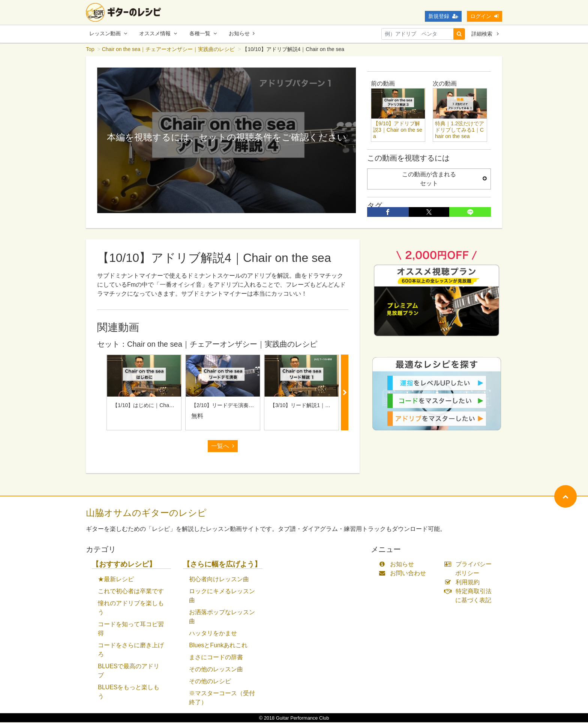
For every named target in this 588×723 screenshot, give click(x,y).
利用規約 (464, 583)
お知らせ (242, 33)
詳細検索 (485, 34)
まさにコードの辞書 (216, 658)
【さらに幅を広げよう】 (222, 565)
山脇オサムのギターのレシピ (146, 513)
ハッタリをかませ (213, 634)
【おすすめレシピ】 (124, 565)
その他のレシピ (210, 682)
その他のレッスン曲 (216, 670)
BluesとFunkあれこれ (218, 646)
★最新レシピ (116, 580)
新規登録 (443, 16)
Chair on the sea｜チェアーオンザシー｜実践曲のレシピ (169, 50)
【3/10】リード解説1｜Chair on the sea (317, 406)
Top (90, 50)
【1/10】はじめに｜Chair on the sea (155, 406)
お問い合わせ (404, 574)
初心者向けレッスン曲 (219, 580)
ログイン (484, 16)
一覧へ (223, 447)
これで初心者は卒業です (131, 592)
